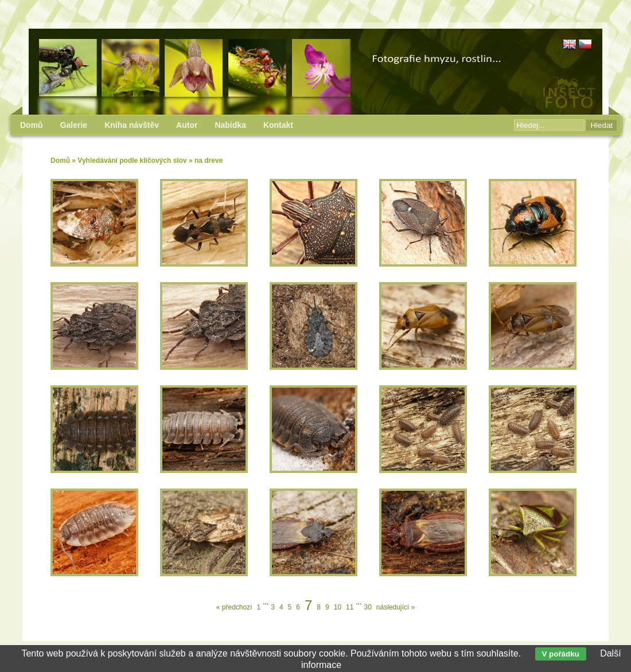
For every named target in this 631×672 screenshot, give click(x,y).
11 (350, 607)
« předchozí (234, 607)
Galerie (74, 125)
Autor (187, 125)
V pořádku (561, 654)
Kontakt (278, 125)
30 (367, 607)
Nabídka (230, 125)
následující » (396, 607)
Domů (60, 161)
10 (338, 607)
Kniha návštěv (132, 125)
